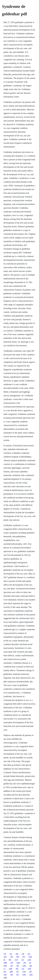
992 (10, 960)
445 (18, 966)
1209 (18, 963)
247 (12, 966)
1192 (24, 972)
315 (23, 960)
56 (4, 960)
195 (25, 963)
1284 (5, 966)
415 (29, 954)
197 (11, 954)
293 (30, 972)
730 (23, 954)
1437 (5, 957)
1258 (29, 969)
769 (17, 969)
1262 (31, 975)
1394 (24, 966)
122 (23, 969)
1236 (29, 960)
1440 (10, 969)
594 (12, 957)
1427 (5, 975)
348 (17, 954)
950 (18, 957)
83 (30, 963)
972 (24, 957)
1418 (30, 957)
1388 (5, 978)
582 (12, 975)
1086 (11, 972)
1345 (24, 975)
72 (4, 969)
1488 (5, 963)
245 (5, 972)
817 (18, 972)
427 (18, 975)
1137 (16, 960)
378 (12, 963)
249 (31, 966)
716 (5, 954)
